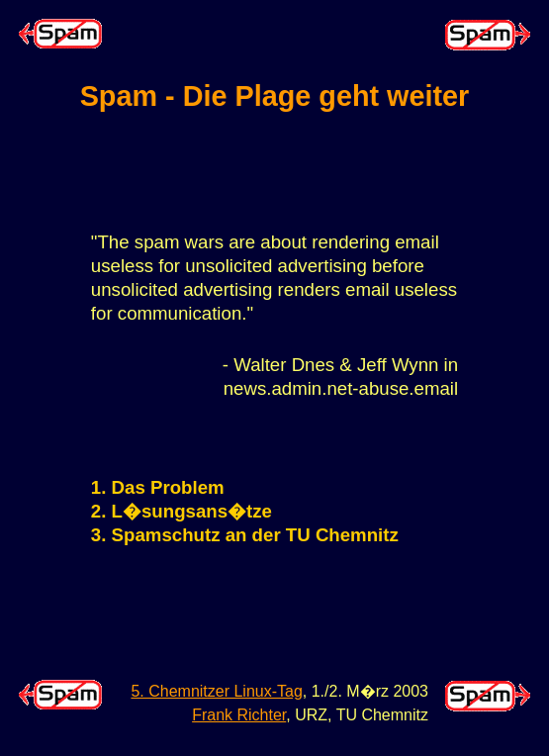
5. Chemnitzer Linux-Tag (216, 691)
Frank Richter (239, 715)
